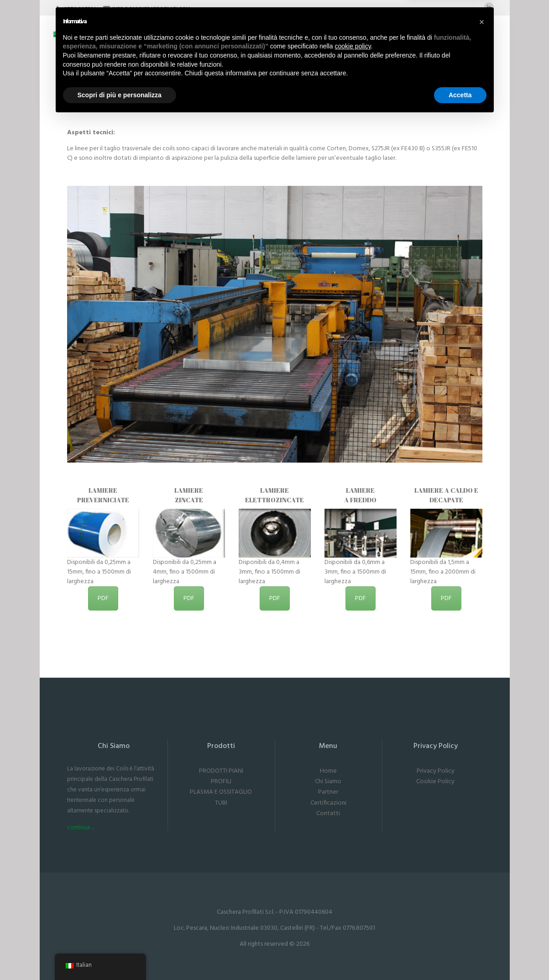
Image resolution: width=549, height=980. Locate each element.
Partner (328, 792)
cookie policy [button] (353, 906)
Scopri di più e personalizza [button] (120, 955)
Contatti (328, 814)
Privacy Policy (436, 771)
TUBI (221, 803)
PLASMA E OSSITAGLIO (221, 792)
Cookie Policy (435, 782)
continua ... (81, 828)
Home (328, 771)
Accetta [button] (460, 955)
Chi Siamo (328, 782)
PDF (103, 598)
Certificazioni (328, 803)
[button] (482, 882)
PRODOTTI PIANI (221, 771)
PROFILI (221, 782)
